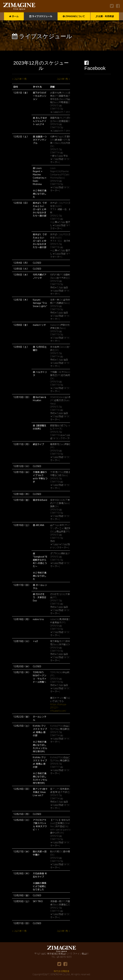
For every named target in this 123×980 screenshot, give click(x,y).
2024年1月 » (63, 79)
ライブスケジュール (41, 16)
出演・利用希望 (105, 16)
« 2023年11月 (19, 79)
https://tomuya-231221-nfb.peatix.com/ (58, 707)
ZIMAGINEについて (74, 16)
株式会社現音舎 (61, 971)
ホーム (14, 16)
